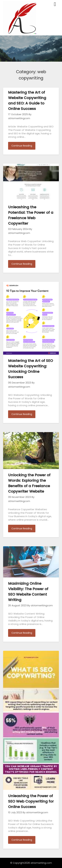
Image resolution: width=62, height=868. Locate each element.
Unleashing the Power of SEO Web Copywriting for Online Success (31, 801)
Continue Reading (22, 146)
